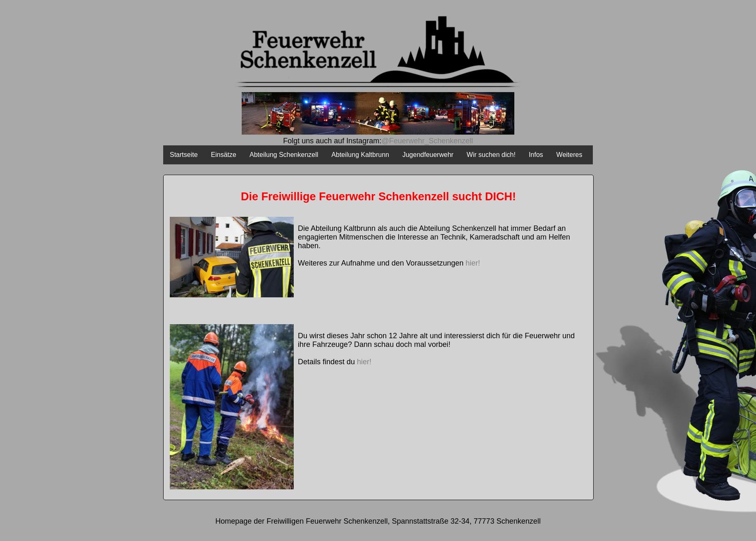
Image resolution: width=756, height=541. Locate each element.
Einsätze (224, 155)
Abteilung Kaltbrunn (360, 155)
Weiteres (569, 155)
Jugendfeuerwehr (428, 155)
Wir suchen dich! (491, 155)
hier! (473, 263)
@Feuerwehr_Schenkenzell (427, 141)
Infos (536, 155)
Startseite (184, 155)
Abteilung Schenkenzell (284, 155)
